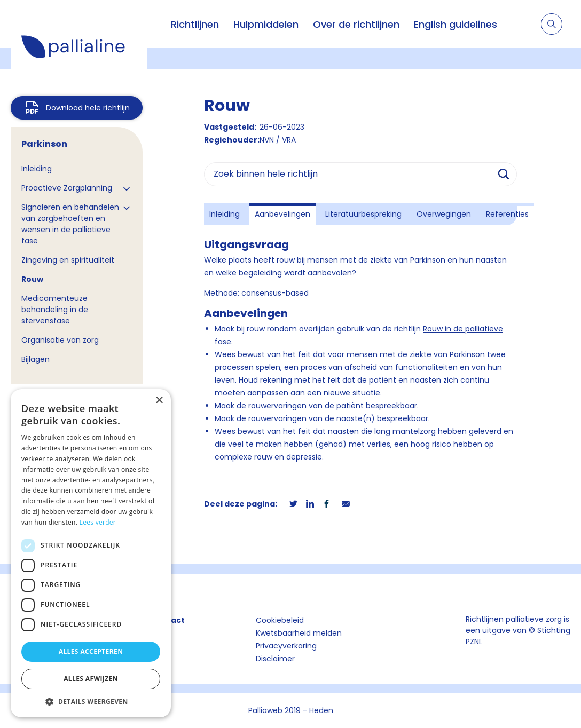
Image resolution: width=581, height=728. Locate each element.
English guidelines (456, 24)
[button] (91, 701)
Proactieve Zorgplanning (67, 188)
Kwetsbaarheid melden (299, 633)
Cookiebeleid (280, 620)
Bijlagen (36, 359)
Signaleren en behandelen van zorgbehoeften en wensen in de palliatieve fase (70, 224)
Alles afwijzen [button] (91, 679)
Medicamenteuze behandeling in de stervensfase (55, 310)
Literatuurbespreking (363, 214)
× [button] (159, 401)
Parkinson (44, 144)
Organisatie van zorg (60, 340)
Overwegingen (444, 214)
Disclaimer (275, 659)
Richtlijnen (195, 24)
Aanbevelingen (282, 214)
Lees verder (98, 522)
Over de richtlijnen (356, 24)
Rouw (32, 279)
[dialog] (91, 553)
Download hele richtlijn (88, 108)
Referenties (507, 214)
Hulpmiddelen (266, 24)
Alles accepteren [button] (91, 651)
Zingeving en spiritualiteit (68, 260)
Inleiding (37, 169)
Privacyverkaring (286, 646)
